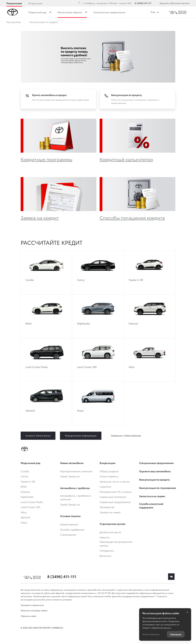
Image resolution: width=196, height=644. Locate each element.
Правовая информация (32, 605)
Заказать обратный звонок (174, 3)
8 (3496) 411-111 (143, 3)
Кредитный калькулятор (126, 159)
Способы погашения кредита (132, 217)
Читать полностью (151, 634)
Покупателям (14, 3)
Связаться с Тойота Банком (126, 436)
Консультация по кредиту (44, 23)
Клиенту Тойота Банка (38, 436)
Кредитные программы (46, 159)
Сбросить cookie (28, 616)
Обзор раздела (107, 23)
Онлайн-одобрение (78, 23)
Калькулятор (14, 23)
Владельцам (35, 3)
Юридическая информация (81, 436)
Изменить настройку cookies (34, 610)
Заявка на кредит (40, 217)
